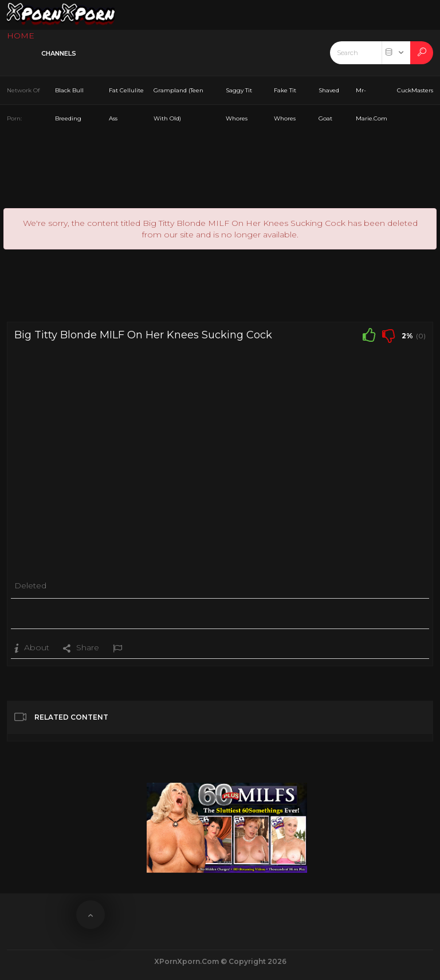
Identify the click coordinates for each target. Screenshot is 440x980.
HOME (21, 36)
